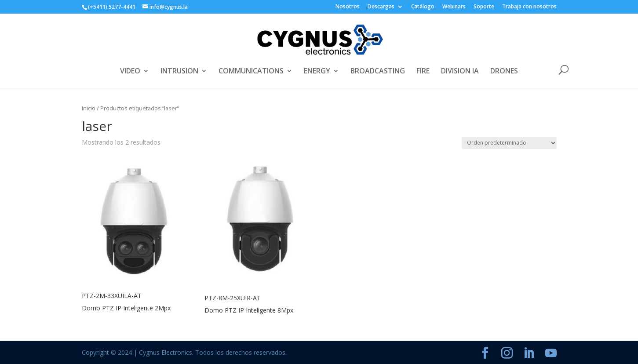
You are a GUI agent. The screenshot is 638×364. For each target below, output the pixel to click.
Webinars (454, 7)
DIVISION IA (460, 72)
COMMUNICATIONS (251, 72)
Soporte (484, 7)
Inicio (89, 108)
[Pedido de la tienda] (509, 143)
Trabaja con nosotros (529, 7)
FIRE (423, 72)
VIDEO (130, 72)
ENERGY (317, 72)
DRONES (504, 72)
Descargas (381, 7)
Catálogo (423, 7)
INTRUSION (179, 72)
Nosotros (348, 7)
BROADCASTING (378, 72)
